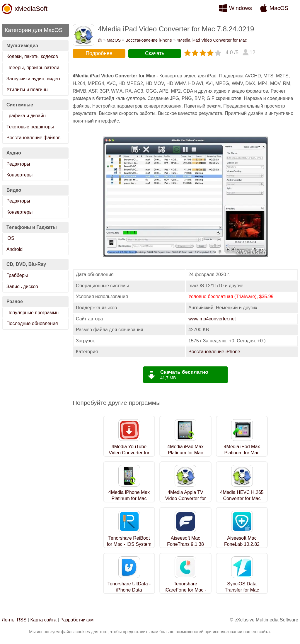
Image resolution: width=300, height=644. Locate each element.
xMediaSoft (31, 9)
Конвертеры (19, 175)
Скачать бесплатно (184, 372)
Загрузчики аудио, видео (33, 79)
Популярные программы (33, 313)
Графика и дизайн (26, 116)
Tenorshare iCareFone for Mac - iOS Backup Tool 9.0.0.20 (185, 593)
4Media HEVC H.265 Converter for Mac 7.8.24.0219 (242, 498)
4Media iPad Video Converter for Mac (212, 40)
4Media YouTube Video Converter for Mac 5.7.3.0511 (129, 453)
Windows (241, 8)
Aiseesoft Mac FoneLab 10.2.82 (242, 541)
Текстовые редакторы (30, 127)
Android (15, 249)
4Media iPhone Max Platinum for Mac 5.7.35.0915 (129, 498)
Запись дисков (22, 287)
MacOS (279, 8)
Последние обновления (32, 323)
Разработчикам (77, 620)
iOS (10, 238)
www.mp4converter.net (212, 319)
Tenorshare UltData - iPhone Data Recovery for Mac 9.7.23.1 (129, 593)
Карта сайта (43, 620)
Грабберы (17, 275)
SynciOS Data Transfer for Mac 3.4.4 (242, 590)
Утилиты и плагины (27, 90)
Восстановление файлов (34, 138)
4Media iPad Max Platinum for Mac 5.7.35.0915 (185, 453)
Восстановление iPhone (149, 40)
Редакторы (18, 164)
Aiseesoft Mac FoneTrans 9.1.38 (185, 541)
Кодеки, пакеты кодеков (32, 56)
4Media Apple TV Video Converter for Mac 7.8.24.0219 (185, 498)
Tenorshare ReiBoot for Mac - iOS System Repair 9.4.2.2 (129, 544)
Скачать (155, 53)
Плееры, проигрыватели (33, 68)
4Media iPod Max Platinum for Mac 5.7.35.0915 (242, 453)
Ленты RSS (14, 620)
